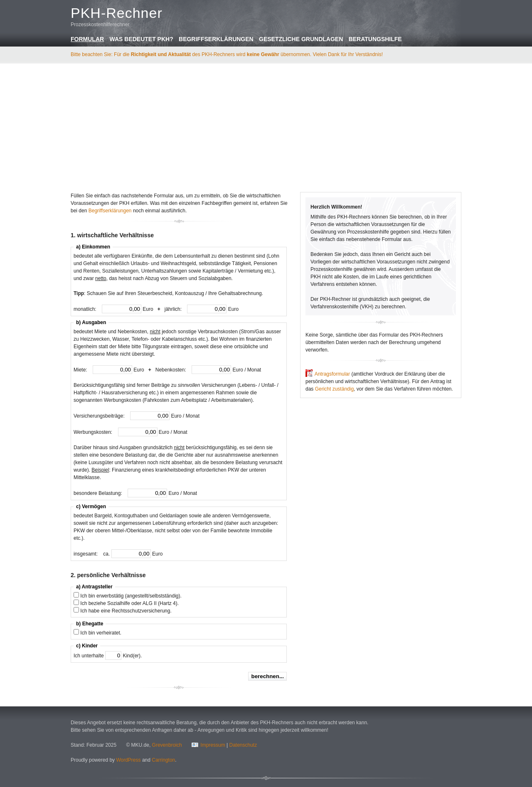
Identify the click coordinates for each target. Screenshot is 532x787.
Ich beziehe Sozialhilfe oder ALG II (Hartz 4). (129, 603)
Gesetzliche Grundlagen (301, 39)
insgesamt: (86, 554)
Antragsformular (332, 374)
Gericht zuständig (334, 389)
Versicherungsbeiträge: (100, 416)
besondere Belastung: (99, 493)
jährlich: (174, 309)
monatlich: (86, 309)
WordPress (128, 760)
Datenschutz (243, 745)
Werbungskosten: (94, 432)
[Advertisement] (266, 126)
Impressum (213, 745)
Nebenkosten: (171, 370)
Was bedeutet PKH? (141, 39)
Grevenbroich (167, 745)
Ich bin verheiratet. (101, 633)
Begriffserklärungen (216, 39)
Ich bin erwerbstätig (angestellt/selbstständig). (131, 596)
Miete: (81, 370)
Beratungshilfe (375, 39)
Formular (87, 39)
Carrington (163, 760)
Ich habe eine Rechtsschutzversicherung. (126, 611)
